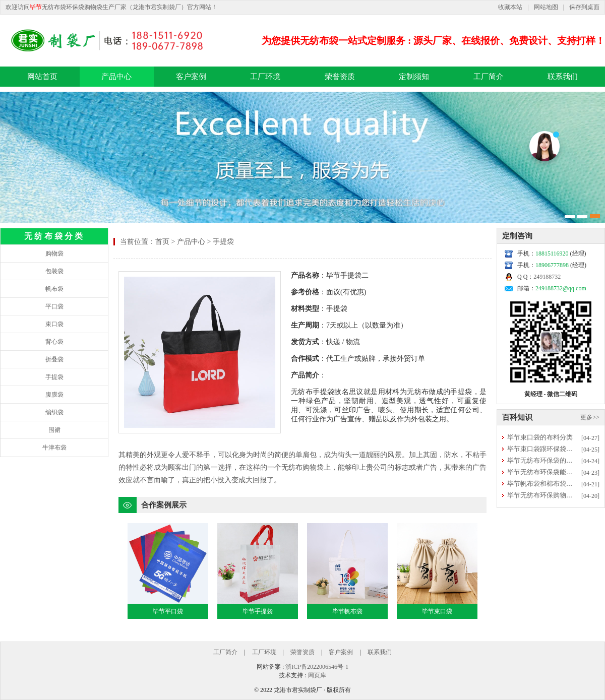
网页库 (317, 675)
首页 (162, 242)
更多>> (590, 417)
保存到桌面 (584, 7)
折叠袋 (54, 359)
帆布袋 (54, 289)
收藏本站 (510, 7)
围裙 (54, 430)
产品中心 (116, 77)
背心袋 (54, 342)
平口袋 (54, 306)
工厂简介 (489, 77)
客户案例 (191, 77)
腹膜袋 (54, 395)
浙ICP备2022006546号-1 (317, 667)
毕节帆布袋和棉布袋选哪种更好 (553, 484)
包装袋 (54, 271)
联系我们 (563, 77)
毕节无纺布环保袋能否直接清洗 (553, 472)
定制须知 (414, 77)
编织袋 (54, 412)
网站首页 (42, 77)
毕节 (36, 7)
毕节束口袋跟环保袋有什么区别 (553, 449)
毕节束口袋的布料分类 (540, 437)
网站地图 (546, 7)
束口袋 (54, 324)
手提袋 (54, 377)
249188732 (547, 277)
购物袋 (54, 253)
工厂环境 (265, 77)
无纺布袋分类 (54, 236)
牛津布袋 (54, 448)
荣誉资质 (340, 77)
